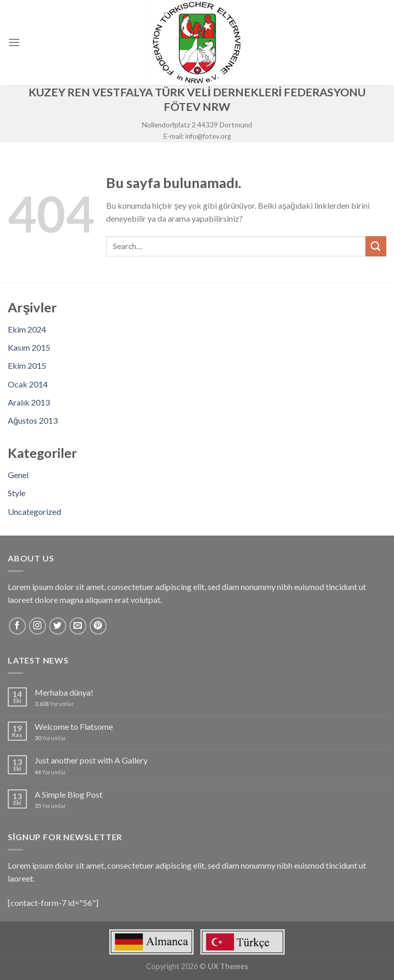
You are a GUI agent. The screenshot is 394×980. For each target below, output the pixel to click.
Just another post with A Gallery (91, 760)
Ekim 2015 (27, 365)
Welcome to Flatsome (74, 726)
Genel (18, 475)
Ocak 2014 (28, 384)
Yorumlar (54, 704)
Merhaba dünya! (64, 692)
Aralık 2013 (29, 402)
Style (17, 493)
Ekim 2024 (27, 329)
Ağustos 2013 (33, 420)
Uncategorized (34, 511)
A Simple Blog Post (69, 794)
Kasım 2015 (29, 347)
